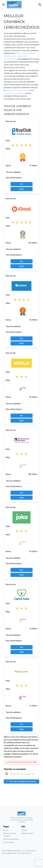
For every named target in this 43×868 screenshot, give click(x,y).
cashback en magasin (14, 93)
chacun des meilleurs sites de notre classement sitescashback (19, 56)
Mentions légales (28, 833)
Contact (24, 830)
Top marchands (9, 842)
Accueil (6, 830)
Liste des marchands (11, 839)
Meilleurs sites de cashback (9, 835)
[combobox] (21, 774)
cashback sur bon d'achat (18, 90)
